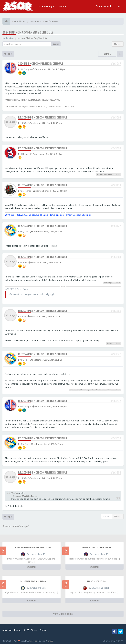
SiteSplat (33, 641)
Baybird (100, 174)
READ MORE (31, 567)
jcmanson (20, 38)
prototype (26, 191)
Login (118, 6)
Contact (43, 630)
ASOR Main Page (46, 6)
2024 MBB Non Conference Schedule (28, 32)
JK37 (24, 123)
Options (107, 516)
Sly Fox (29, 38)
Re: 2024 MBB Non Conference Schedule (43, 117)
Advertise (7, 630)
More (62, 6)
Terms (34, 630)
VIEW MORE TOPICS (63, 614)
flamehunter (75, 390)
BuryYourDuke (41, 38)
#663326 (116, 354)
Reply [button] (8, 54)
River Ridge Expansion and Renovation (33, 548)
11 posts (118, 44)
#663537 (116, 438)
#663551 (116, 472)
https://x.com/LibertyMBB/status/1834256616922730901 (32, 100)
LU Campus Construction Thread (96, 548)
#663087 (116, 64)
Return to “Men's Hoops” (16, 526)
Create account (103, 6)
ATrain (24, 262)
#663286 (116, 311)
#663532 (116, 401)
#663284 (116, 257)
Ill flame (25, 154)
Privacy (18, 630)
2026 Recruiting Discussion (33, 581)
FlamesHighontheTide (89, 390)
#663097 (116, 148)
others (110, 390)
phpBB (50, 641)
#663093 (116, 117)
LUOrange (26, 69)
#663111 (116, 185)
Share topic (107, 55)
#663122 (116, 226)
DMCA (26, 630)
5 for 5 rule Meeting (96, 581)
